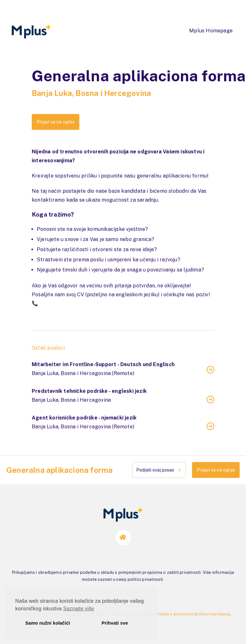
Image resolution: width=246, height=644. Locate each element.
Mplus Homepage (211, 31)
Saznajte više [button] (79, 609)
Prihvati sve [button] (115, 623)
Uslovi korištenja (214, 614)
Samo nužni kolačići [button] (48, 623)
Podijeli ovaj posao (159, 470)
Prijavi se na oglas (56, 122)
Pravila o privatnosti (175, 614)
